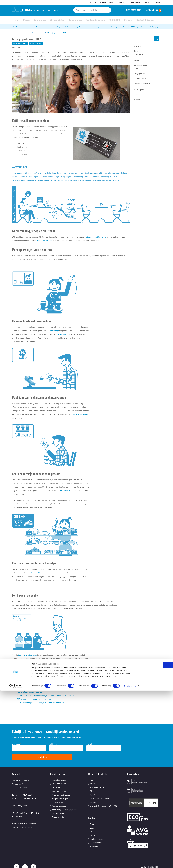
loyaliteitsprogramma (80, 417)
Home (14, 33)
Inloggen (157, 2)
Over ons (92, 2)
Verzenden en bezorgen (61, 788)
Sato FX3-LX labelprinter (28, 657)
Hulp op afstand (58, 796)
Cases (136, 51)
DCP (137, 69)
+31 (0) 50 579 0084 (133, 10)
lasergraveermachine (45, 244)
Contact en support (59, 774)
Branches (122, 2)
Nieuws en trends (97, 781)
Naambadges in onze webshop (29, 694)
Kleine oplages (58, 807)
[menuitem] (17, 20)
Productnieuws (141, 78)
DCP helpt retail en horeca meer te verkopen (35, 701)
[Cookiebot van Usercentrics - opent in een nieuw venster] (16, 863)
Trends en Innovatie (39, 33)
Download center (59, 777)
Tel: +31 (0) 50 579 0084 (22, 788)
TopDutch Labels (97, 832)
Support (137, 99)
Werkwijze (56, 781)
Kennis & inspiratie (107, 2)
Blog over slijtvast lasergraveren (30, 691)
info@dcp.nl (149, 10)
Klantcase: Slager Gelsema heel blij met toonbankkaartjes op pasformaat (47, 698)
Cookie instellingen (60, 811)
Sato (92, 825)
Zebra (92, 818)
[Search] (109, 10)
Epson (92, 821)
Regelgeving (140, 73)
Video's (137, 95)
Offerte (147, 2)
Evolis (92, 829)
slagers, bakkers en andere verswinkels (46, 575)
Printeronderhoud (59, 799)
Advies (136, 61)
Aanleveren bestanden (61, 785)
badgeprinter (65, 337)
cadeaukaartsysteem (67, 493)
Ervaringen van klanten (99, 792)
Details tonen (130, 863)
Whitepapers (139, 90)
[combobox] (92, 10)
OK (153, 842)
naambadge (55, 334)
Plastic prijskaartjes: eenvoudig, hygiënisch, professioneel (40, 705)
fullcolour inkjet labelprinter (97, 240)
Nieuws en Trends (24, 33)
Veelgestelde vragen (60, 792)
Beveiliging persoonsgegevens (64, 803)
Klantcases (139, 54)
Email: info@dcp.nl (20, 799)
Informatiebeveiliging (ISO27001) (104, 799)
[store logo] (17, 10)
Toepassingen (135, 2)
